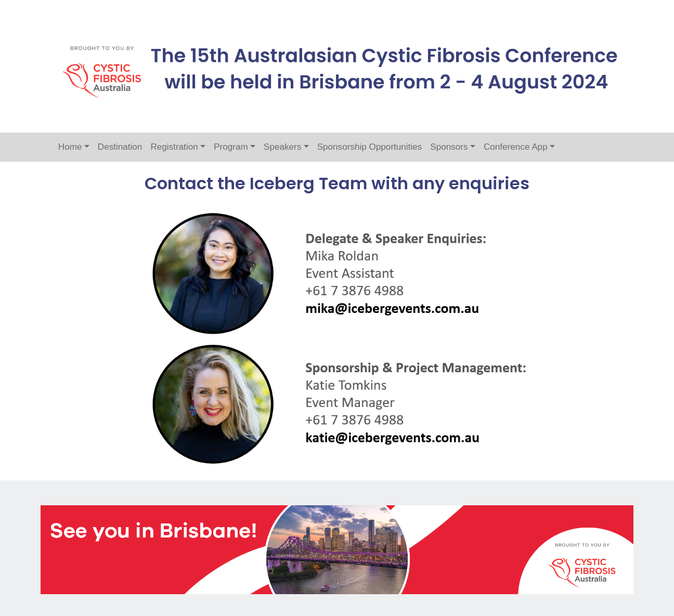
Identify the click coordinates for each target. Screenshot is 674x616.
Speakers (282, 147)
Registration (174, 147)
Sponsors (449, 147)
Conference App (516, 147)
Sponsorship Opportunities (370, 147)
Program (231, 147)
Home (70, 147)
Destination (120, 147)
